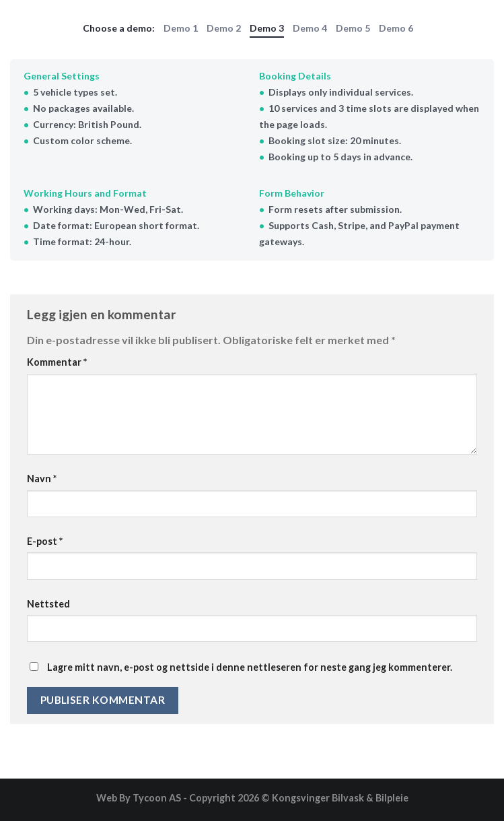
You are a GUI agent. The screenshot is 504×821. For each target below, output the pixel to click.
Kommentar (57, 362)
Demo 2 (224, 28)
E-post (45, 541)
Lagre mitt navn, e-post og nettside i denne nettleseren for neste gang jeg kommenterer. (250, 667)
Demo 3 (267, 28)
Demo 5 (353, 28)
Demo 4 (310, 28)
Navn (42, 479)
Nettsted (48, 604)
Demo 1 (181, 28)
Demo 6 (396, 28)
